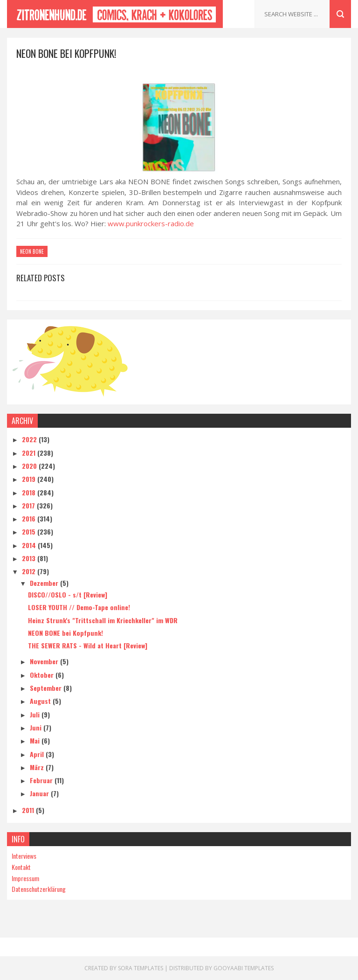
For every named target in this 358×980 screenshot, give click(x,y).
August (41, 701)
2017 (29, 505)
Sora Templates (141, 968)
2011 (29, 810)
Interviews (24, 856)
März (38, 767)
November (45, 661)
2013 (30, 558)
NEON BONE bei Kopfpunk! (65, 633)
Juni (37, 727)
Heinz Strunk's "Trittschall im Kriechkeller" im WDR (103, 620)
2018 (30, 492)
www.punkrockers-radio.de (151, 223)
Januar (40, 793)
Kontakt (21, 867)
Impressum (25, 878)
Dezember (45, 583)
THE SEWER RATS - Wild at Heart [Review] (88, 645)
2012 (30, 571)
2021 (30, 453)
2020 (30, 466)
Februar (42, 780)
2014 (30, 545)
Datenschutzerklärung (39, 889)
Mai (36, 740)
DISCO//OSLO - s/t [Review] (68, 594)
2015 (30, 532)
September (47, 688)
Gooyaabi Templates (244, 968)
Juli (36, 714)
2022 (30, 439)
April (38, 754)
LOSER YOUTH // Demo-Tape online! (79, 607)
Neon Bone (32, 251)
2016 (30, 518)
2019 (30, 479)
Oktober (43, 675)
